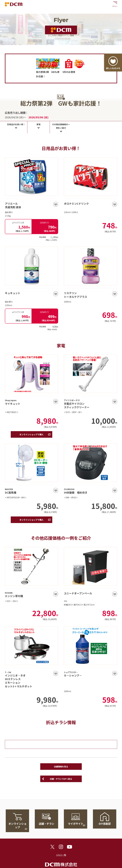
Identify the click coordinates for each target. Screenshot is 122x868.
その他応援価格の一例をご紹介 (61, 126)
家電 (39, 124)
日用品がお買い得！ (16, 124)
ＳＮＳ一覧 (61, 855)
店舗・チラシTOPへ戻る (61, 779)
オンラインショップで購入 (32, 434)
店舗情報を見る (61, 767)
